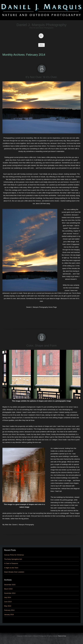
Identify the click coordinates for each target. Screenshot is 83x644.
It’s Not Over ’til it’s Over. (42, 77)
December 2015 (10, 585)
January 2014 (9, 614)
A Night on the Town (11, 568)
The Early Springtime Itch (13, 559)
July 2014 (8, 597)
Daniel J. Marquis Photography (41, 25)
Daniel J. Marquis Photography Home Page (41, 307)
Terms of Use (62, 636)
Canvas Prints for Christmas (14, 555)
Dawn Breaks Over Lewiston (14, 572)
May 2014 (8, 606)
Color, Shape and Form (41, 346)
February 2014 (9, 610)
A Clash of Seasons (11, 563)
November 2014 (10, 593)
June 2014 (8, 602)
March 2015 (8, 589)
